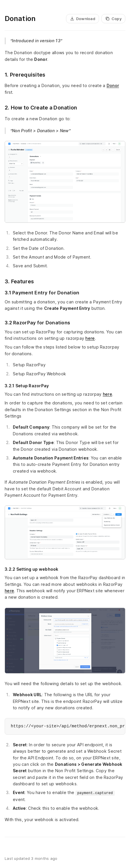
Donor (113, 85)
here (90, 338)
